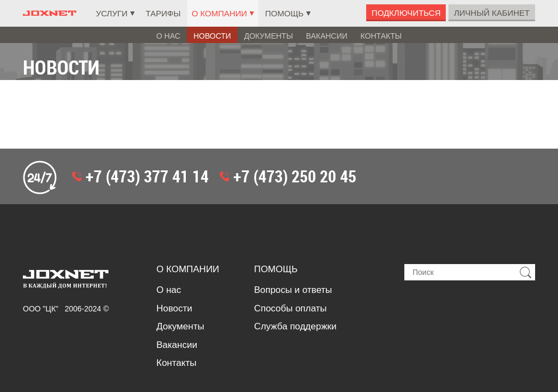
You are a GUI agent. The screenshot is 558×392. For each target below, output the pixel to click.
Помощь (285, 13)
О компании (220, 13)
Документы (269, 36)
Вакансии (327, 36)
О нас (168, 36)
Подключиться (406, 13)
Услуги (112, 13)
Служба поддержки (295, 258)
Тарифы (163, 13)
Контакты (381, 36)
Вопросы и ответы (293, 221)
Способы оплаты (290, 240)
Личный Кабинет (492, 13)
